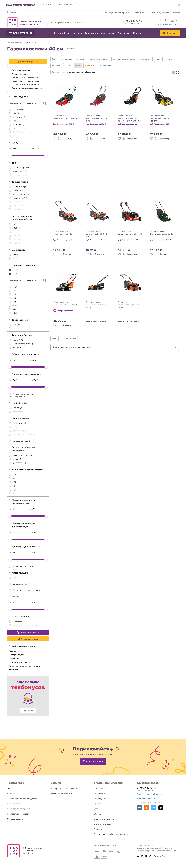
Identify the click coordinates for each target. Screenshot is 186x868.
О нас (10, 789)
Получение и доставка (158, 13)
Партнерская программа (19, 809)
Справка (98, 829)
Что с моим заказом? (168, 25)
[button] (46, 5)
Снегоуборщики (17, 655)
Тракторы (14, 651)
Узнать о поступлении (96, 321)
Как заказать (100, 789)
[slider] (10, 156)
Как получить (100, 799)
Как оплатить (100, 794)
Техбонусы (138, 13)
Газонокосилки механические (26, 85)
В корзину (68, 138)
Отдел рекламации (103, 824)
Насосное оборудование (21, 673)
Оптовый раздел (15, 819)
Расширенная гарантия (61, 794)
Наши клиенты (14, 804)
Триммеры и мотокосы (20, 662)
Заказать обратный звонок (150, 794)
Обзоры (97, 814)
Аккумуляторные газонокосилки (27, 88)
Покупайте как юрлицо (118, 13)
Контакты (11, 794)
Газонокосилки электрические (26, 81)
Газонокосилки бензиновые (25, 78)
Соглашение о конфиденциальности (111, 834)
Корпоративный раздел (18, 814)
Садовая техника (21, 70)
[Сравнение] (166, 21)
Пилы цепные (15, 659)
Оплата (177, 13)
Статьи (97, 809)
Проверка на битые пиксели (64, 789)
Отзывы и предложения (105, 819)
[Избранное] (159, 21)
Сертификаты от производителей (23, 799)
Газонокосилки (19, 74)
